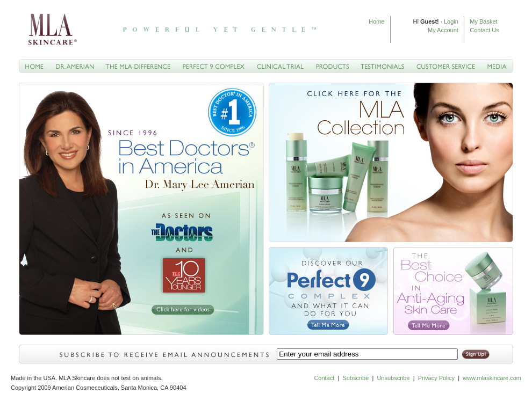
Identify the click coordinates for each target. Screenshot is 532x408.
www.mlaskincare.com (491, 378)
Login (451, 21)
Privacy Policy (436, 378)
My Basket (483, 21)
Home (376, 21)
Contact (324, 378)
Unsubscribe (393, 378)
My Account (443, 30)
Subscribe (355, 378)
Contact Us (484, 30)
